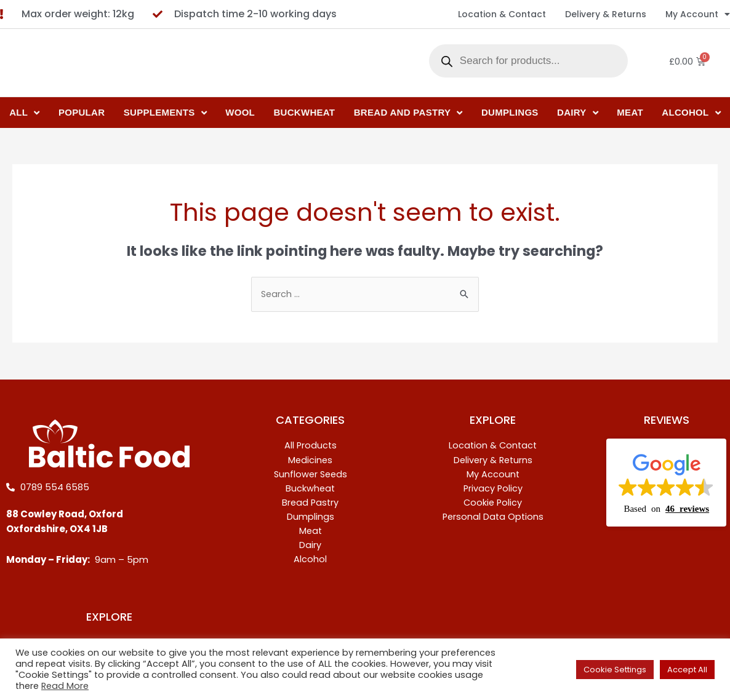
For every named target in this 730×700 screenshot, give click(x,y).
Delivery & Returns (606, 14)
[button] (666, 483)
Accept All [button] (687, 670)
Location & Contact (502, 14)
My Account (698, 14)
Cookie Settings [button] (615, 670)
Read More (65, 686)
